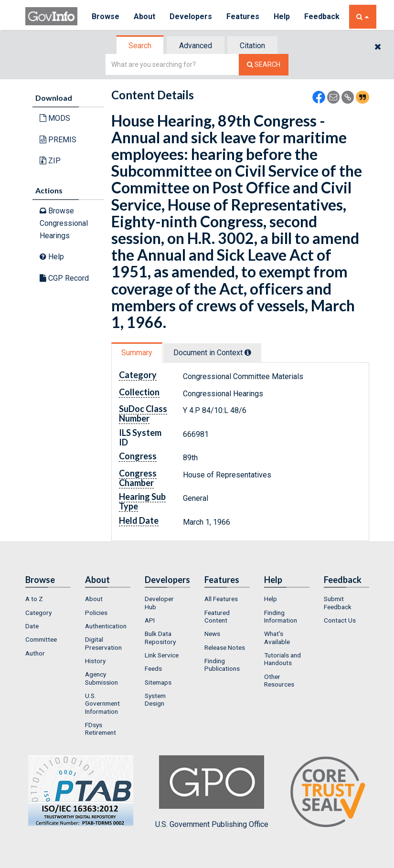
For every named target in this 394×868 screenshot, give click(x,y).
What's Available (277, 637)
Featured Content (217, 616)
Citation (252, 46)
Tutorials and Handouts (282, 659)
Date (32, 626)
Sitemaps (158, 682)
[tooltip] (248, 352)
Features (243, 16)
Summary (137, 353)
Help (282, 16)
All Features (221, 599)
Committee (41, 639)
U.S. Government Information (102, 704)
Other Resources (279, 680)
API (150, 620)
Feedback (322, 16)
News (212, 634)
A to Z (34, 599)
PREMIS (58, 140)
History (95, 661)
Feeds (153, 668)
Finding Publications (222, 665)
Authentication (106, 626)
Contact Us (340, 620)
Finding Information (281, 616)
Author (35, 653)
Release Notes (225, 647)
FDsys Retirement (101, 729)
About (144, 16)
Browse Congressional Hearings (64, 223)
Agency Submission (101, 678)
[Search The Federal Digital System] (264, 65)
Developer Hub (159, 603)
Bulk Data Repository (160, 637)
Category (38, 613)
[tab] (140, 46)
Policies (96, 613)
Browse (106, 16)
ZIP (50, 161)
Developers (191, 16)
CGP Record (64, 278)
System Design (155, 699)
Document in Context (212, 353)
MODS (55, 118)
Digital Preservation (103, 643)
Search (140, 46)
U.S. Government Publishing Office (212, 792)
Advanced (196, 46)
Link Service (162, 655)
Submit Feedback (338, 603)
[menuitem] (48, 599)
